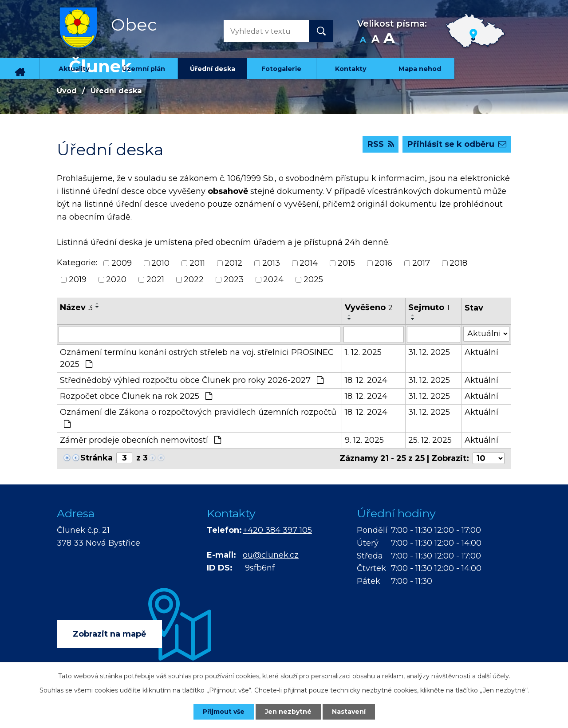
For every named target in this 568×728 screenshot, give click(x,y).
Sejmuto (429, 307)
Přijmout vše (224, 712)
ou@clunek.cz (271, 555)
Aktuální (481, 352)
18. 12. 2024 (366, 380)
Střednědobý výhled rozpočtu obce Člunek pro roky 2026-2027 (192, 380)
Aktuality (74, 69)
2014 (309, 263)
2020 (116, 279)
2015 (346, 263)
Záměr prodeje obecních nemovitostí (140, 440)
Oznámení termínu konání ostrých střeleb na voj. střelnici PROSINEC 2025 (197, 358)
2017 (421, 263)
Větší (389, 40)
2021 (155, 279)
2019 (78, 279)
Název (76, 307)
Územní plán (144, 69)
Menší (363, 40)
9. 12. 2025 (364, 440)
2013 (271, 263)
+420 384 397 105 (277, 530)
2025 (313, 279)
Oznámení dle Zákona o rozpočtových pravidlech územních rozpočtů (198, 418)
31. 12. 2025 (429, 352)
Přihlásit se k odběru (457, 144)
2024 (273, 279)
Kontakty (351, 69)
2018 (458, 263)
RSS (381, 144)
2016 (383, 263)
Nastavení (349, 712)
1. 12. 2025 (363, 352)
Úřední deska (213, 69)
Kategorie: (77, 263)
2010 (160, 263)
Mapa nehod (420, 69)
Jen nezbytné (288, 712)
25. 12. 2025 (430, 440)
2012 (233, 263)
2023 (234, 279)
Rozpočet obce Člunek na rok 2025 (136, 396)
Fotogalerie (281, 69)
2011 (197, 263)
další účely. (494, 676)
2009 (122, 263)
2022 (194, 279)
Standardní (375, 40)
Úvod (20, 69)
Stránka (97, 458)
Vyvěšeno (369, 307)
